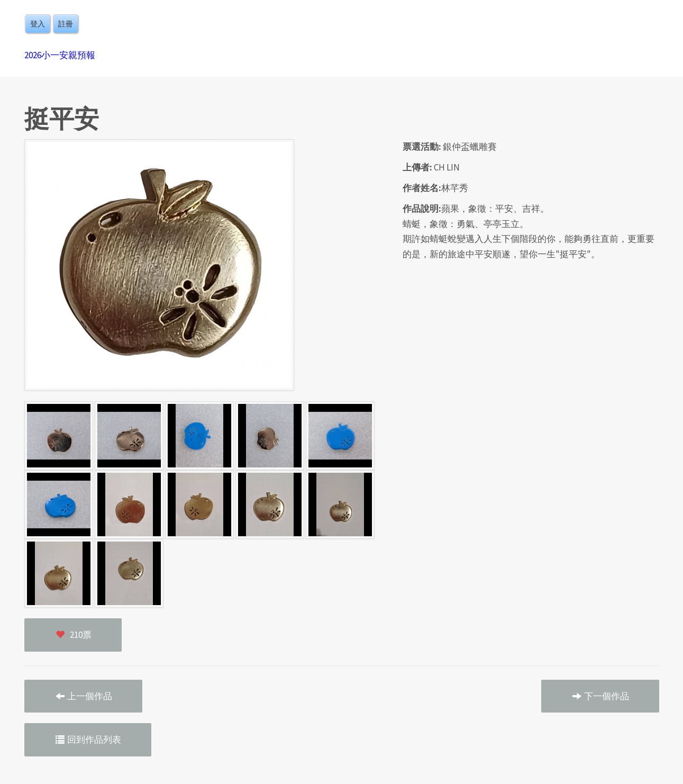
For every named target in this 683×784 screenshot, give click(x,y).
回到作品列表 (88, 740)
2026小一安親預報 (60, 55)
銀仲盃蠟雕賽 (470, 147)
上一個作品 (83, 696)
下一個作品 (600, 696)
